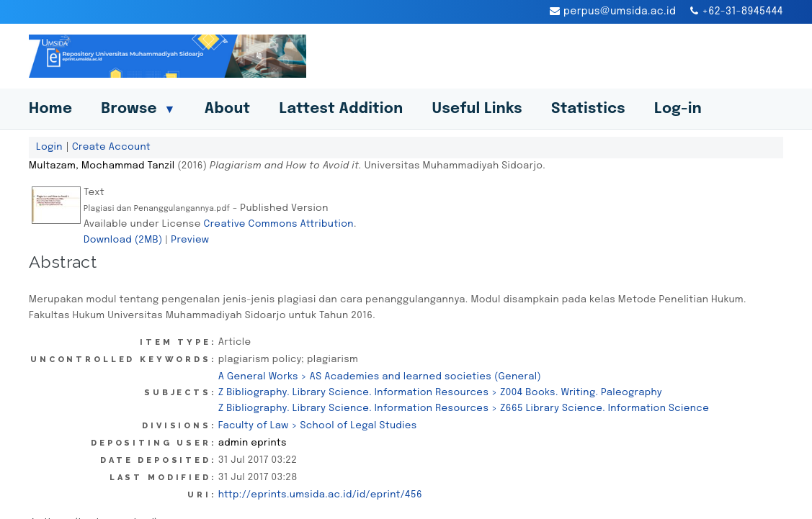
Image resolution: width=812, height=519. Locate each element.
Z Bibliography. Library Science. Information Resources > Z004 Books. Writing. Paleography (440, 392)
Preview (190, 240)
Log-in (678, 109)
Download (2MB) (123, 240)
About (228, 109)
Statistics (588, 109)
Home (50, 109)
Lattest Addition (342, 109)
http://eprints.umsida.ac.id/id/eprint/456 (320, 495)
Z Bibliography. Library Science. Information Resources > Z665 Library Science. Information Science (464, 408)
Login (49, 147)
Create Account (111, 147)
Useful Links (477, 109)
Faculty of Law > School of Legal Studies (318, 425)
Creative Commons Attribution (279, 224)
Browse (138, 109)
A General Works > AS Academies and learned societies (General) (380, 376)
